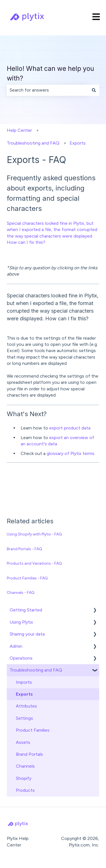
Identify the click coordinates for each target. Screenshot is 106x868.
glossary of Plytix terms (71, 453)
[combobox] (48, 90)
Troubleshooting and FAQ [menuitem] (36, 670)
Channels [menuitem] (25, 766)
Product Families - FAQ (27, 578)
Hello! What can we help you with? (50, 74)
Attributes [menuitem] (26, 706)
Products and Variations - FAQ (34, 563)
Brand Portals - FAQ (24, 549)
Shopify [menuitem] (24, 778)
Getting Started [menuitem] (26, 610)
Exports (78, 143)
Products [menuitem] (25, 790)
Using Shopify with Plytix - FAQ (34, 534)
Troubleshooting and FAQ (33, 143)
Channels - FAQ (21, 593)
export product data (70, 428)
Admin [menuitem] (16, 646)
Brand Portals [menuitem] (29, 754)
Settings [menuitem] (24, 718)
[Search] (94, 90)
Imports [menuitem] (24, 682)
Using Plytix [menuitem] (21, 622)
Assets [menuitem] (23, 742)
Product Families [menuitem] (33, 730)
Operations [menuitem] (21, 658)
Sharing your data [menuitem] (27, 634)
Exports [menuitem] (24, 694)
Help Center (19, 130)
